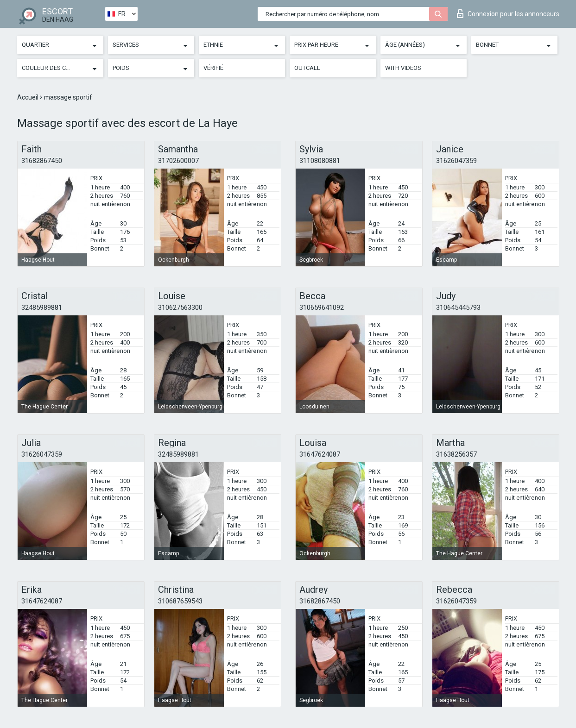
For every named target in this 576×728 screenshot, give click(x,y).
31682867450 (42, 161)
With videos (403, 68)
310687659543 (180, 601)
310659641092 (322, 308)
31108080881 (320, 161)
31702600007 (178, 161)
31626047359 (456, 161)
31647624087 (320, 454)
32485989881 (42, 308)
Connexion (508, 13)
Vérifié (213, 68)
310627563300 (180, 308)
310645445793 (458, 308)
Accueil (28, 97)
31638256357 (456, 454)
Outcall (307, 68)
